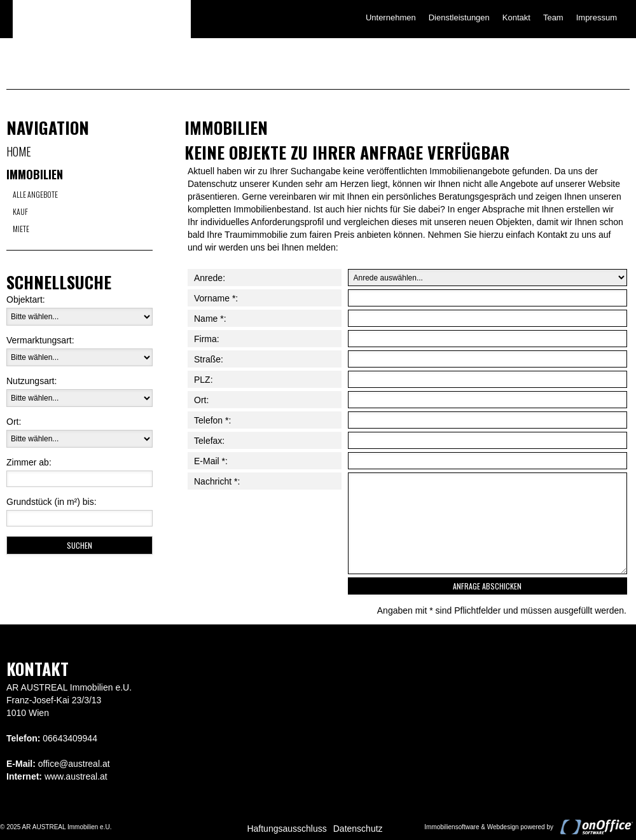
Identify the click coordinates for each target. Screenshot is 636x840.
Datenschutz (358, 829)
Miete (21, 229)
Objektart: (26, 300)
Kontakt (516, 17)
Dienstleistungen (459, 17)
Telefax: (209, 441)
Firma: (207, 339)
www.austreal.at (76, 776)
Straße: (209, 359)
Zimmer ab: (29, 462)
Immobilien (35, 174)
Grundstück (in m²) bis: (52, 502)
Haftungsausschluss (287, 829)
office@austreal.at (74, 764)
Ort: (14, 422)
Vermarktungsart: (40, 340)
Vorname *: (216, 298)
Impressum (597, 17)
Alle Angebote (35, 194)
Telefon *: (212, 420)
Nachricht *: (217, 481)
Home (19, 151)
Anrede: (210, 278)
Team (553, 17)
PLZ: (204, 380)
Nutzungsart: (31, 381)
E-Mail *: (211, 461)
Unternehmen (391, 17)
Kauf (20, 211)
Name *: (210, 319)
